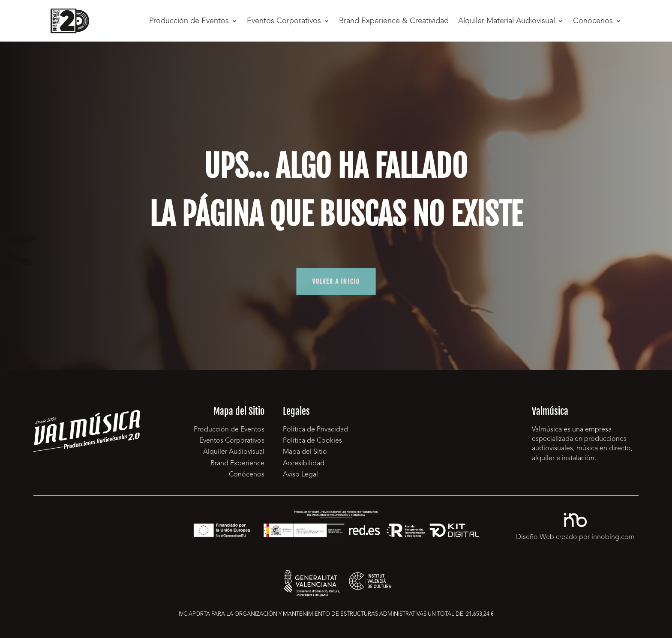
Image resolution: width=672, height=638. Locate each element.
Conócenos (593, 21)
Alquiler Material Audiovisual (507, 21)
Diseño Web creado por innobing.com (575, 537)
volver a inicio (336, 282)
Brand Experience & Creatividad (394, 21)
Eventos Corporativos (284, 21)
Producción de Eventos (189, 21)
